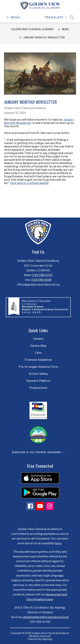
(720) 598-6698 (41, 280)
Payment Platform (38, 381)
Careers (38, 339)
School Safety (38, 374)
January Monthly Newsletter (44, 37)
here (58, 543)
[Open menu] (13, 17)
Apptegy (47, 639)
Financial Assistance (38, 360)
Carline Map (38, 346)
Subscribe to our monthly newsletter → (38, 452)
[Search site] (72, 18)
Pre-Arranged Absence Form (38, 367)
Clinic (38, 353)
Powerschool (38, 388)
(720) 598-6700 (42, 275)
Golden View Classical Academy (32, 29)
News (65, 29)
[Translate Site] (56, 17)
